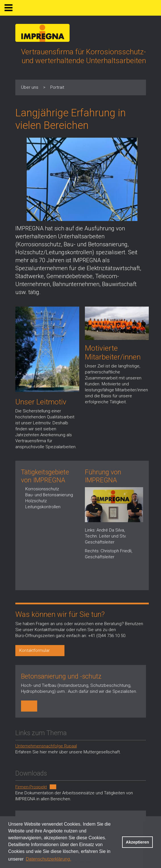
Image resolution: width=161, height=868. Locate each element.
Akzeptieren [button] (137, 842)
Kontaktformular (34, 650)
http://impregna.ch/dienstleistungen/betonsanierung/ (30, 706)
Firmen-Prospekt (31, 787)
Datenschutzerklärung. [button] (49, 859)
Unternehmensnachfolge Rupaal (46, 746)
